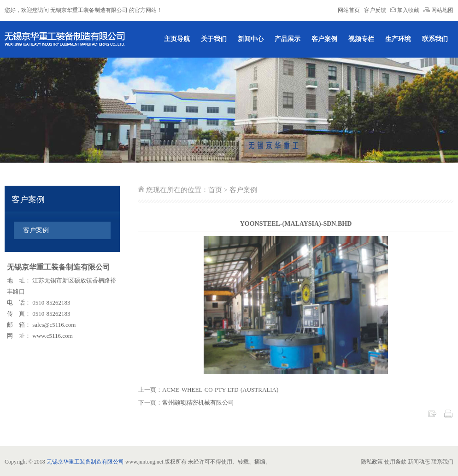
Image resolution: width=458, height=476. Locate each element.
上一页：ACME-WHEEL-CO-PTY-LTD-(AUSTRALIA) (208, 390)
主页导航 (177, 39)
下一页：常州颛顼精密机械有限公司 (186, 403)
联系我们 (435, 39)
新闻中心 (251, 39)
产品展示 (288, 39)
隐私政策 (372, 462)
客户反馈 (375, 10)
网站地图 (438, 10)
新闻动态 (419, 462)
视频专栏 (361, 39)
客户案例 (324, 39)
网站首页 (349, 10)
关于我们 (214, 39)
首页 (215, 190)
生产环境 (398, 39)
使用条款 (395, 462)
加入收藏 (405, 10)
